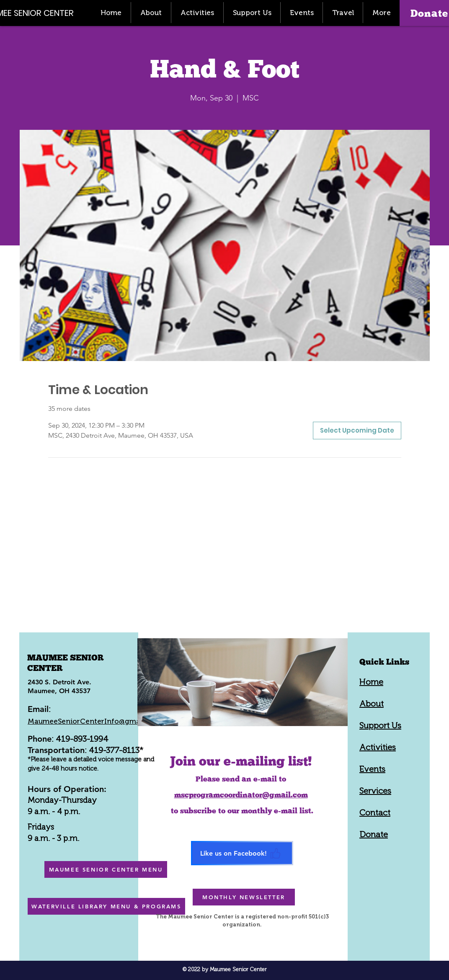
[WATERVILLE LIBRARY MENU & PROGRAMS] (106, 906)
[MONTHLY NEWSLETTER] (244, 897)
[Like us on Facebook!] (242, 853)
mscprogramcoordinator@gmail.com (241, 795)
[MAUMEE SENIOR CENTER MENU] (106, 869)
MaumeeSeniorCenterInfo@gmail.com (94, 721)
